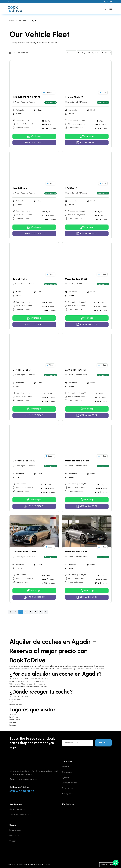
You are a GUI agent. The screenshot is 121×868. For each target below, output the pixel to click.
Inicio (12, 20)
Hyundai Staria (20, 188)
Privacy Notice (68, 794)
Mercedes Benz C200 (76, 552)
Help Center (14, 836)
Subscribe (103, 743)
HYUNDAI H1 (71, 188)
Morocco (23, 20)
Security (13, 841)
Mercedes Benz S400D (24, 461)
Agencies (66, 777)
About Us (66, 767)
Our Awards (67, 772)
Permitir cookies (107, 865)
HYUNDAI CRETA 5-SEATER (26, 97)
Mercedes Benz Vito (23, 370)
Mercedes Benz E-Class (77, 461)
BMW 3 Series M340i (75, 370)
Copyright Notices (69, 783)
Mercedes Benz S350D (76, 279)
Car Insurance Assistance (20, 809)
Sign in (108, 2)
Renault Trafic (20, 279)
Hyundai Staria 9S (74, 97)
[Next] (46, 612)
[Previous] (11, 612)
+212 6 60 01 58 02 (22, 791)
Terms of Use (67, 788)
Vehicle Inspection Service (20, 815)
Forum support (15, 830)
